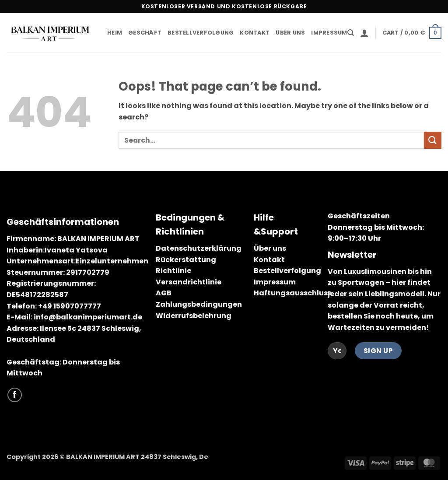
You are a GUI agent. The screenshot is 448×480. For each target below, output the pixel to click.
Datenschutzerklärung (199, 248)
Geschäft (145, 33)
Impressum (329, 33)
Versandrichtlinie (189, 282)
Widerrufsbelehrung (194, 316)
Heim (115, 33)
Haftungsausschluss (293, 293)
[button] (364, 33)
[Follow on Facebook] (15, 395)
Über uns (290, 33)
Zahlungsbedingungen (199, 304)
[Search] (351, 33)
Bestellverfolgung (201, 33)
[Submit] (433, 140)
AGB (164, 293)
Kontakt (255, 33)
